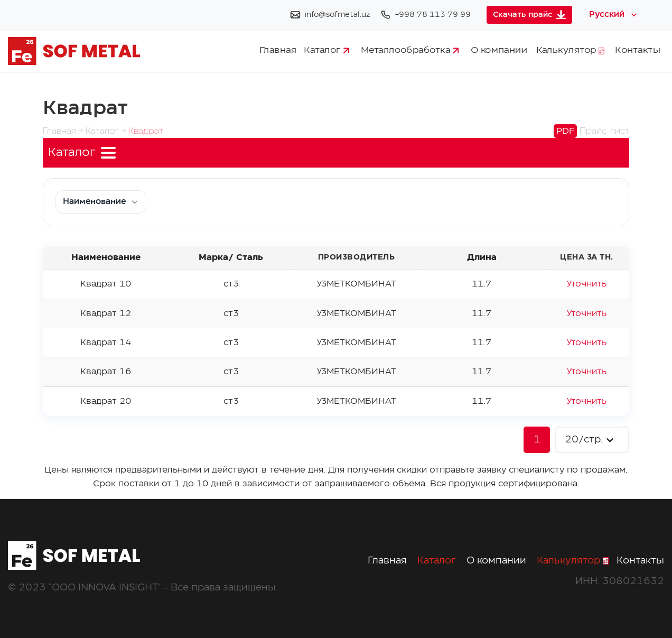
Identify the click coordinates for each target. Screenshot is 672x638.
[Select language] (614, 15)
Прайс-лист (591, 131)
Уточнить (587, 284)
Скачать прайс (529, 15)
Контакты (638, 50)
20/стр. (591, 440)
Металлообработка (410, 50)
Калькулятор (570, 50)
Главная (278, 50)
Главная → (64, 131)
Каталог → (107, 131)
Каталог (326, 50)
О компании (499, 50)
